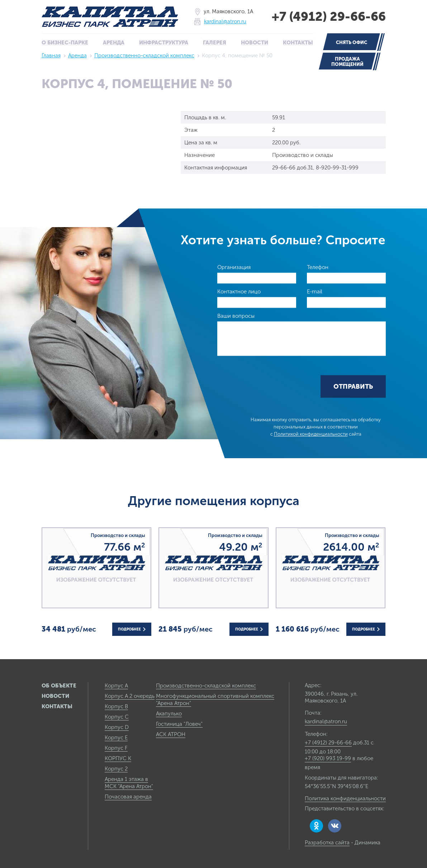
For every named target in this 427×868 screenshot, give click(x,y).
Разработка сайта (327, 842)
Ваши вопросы (236, 316)
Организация (234, 267)
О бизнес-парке (65, 43)
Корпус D (117, 727)
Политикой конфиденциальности (311, 434)
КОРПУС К (118, 758)
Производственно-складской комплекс (144, 55)
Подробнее (132, 629)
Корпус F (116, 748)
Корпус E (116, 737)
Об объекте (59, 685)
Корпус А (116, 685)
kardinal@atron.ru (224, 22)
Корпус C (117, 716)
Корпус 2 (116, 768)
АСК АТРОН (171, 734)
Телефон (318, 267)
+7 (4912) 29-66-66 (327, 16)
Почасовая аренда (128, 796)
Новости (254, 43)
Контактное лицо (239, 291)
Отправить (353, 387)
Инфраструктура (164, 43)
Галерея (215, 43)
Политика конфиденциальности (345, 798)
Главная (51, 55)
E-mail (315, 291)
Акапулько (169, 713)
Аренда (114, 43)
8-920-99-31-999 (337, 167)
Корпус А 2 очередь (130, 696)
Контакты (298, 43)
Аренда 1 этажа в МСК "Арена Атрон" (129, 782)
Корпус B (116, 706)
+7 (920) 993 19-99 (328, 758)
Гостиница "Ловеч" (179, 724)
